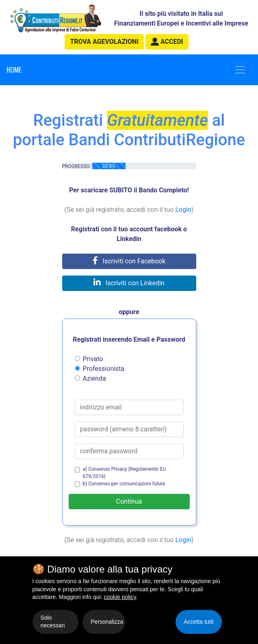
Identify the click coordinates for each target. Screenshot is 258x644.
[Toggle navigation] (240, 70)
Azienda (94, 378)
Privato (93, 359)
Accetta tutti (198, 622)
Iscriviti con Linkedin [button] (129, 283)
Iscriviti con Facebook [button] (129, 261)
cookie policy (120, 597)
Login (183, 210)
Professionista (104, 369)
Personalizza (107, 622)
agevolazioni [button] (104, 42)
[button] (167, 42)
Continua (129, 501)
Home (14, 70)
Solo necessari (53, 622)
